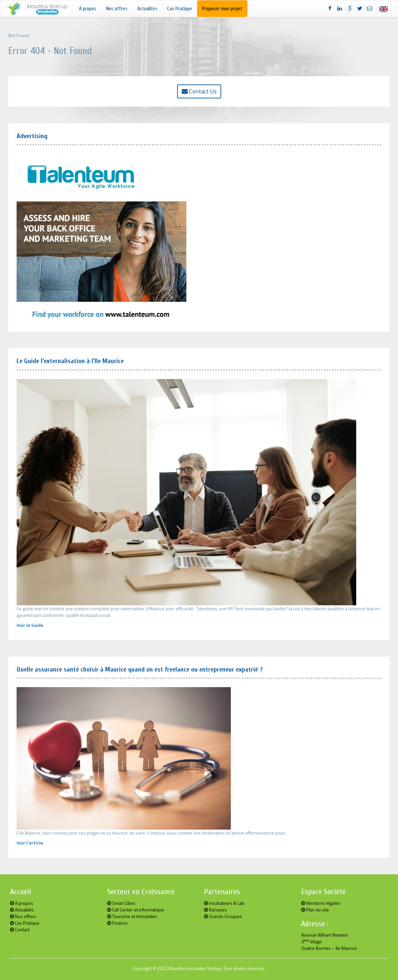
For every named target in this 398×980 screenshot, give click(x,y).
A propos (88, 9)
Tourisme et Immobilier (132, 916)
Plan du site (315, 910)
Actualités (147, 9)
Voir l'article (30, 843)
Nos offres (117, 9)
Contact (20, 929)
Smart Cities (121, 903)
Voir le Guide (30, 625)
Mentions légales (321, 903)
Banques (215, 910)
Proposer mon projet (222, 9)
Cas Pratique (180, 9)
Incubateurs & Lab (224, 903)
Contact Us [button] (199, 91)
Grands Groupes (223, 916)
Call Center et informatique (136, 910)
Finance (117, 923)
